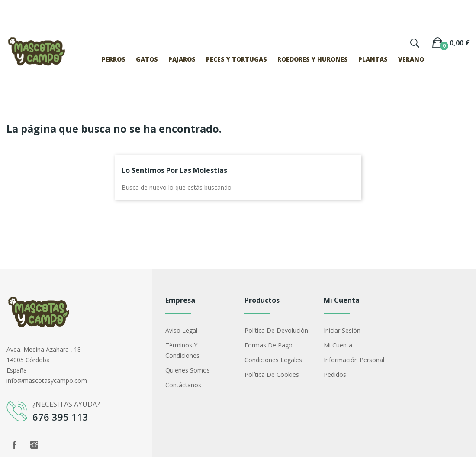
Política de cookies (272, 374)
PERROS (114, 59)
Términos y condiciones (182, 350)
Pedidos (335, 374)
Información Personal (354, 360)
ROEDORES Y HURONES (313, 59)
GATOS (147, 59)
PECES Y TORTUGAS (236, 59)
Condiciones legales (273, 360)
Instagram (34, 445)
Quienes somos (188, 370)
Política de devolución (276, 330)
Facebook (14, 445)
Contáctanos (183, 385)
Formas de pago (269, 345)
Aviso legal (181, 330)
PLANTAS (373, 59)
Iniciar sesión (342, 330)
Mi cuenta (338, 345)
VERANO (411, 59)
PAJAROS (182, 59)
